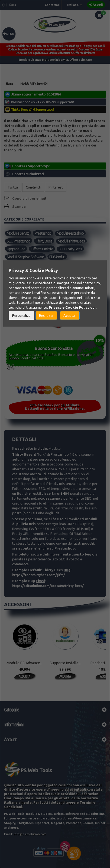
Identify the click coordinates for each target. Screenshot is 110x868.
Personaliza (21, 315)
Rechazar (46, 315)
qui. (93, 307)
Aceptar (70, 315)
